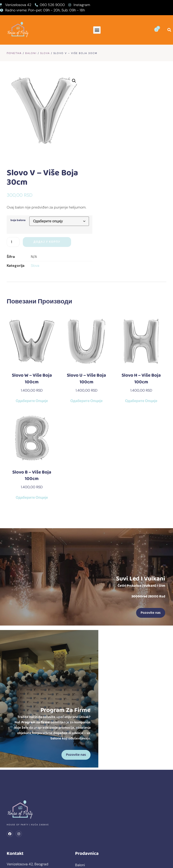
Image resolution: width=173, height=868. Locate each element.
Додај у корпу (131, 152)
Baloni (31, 53)
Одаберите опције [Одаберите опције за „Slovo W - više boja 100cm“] (32, 311)
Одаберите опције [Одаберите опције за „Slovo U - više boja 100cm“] (86, 311)
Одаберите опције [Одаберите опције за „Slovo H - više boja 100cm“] (141, 311)
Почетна (14, 53)
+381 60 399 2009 (22, 807)
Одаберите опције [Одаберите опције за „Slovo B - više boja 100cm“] (32, 408)
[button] (97, 30)
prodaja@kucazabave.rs (26, 802)
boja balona (99, 131)
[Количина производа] (98, 152)
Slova (45, 53)
